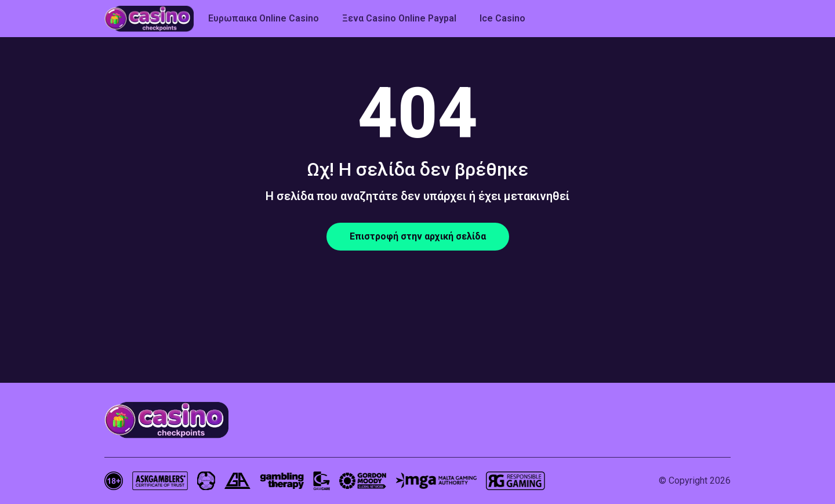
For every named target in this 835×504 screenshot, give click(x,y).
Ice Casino (502, 18)
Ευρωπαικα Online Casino (264, 18)
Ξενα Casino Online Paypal (399, 18)
